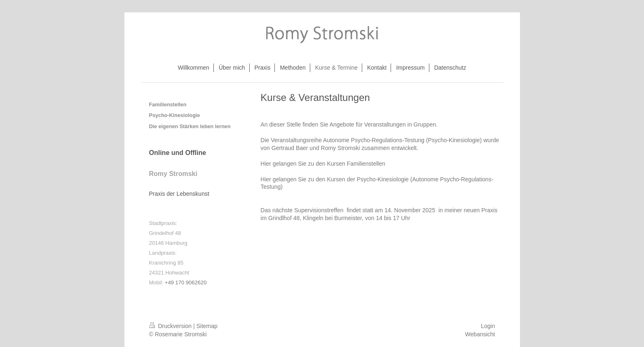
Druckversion (171, 326)
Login (488, 326)
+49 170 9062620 (186, 283)
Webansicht (480, 334)
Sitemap (207, 326)
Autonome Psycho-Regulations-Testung (374, 140)
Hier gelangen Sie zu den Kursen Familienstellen (323, 164)
